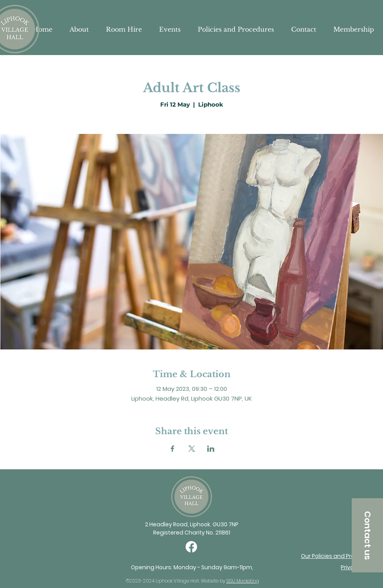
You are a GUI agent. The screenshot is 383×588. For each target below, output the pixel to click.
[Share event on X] (192, 449)
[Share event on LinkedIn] (211, 449)
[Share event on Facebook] (173, 449)
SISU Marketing (243, 581)
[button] (367, 535)
